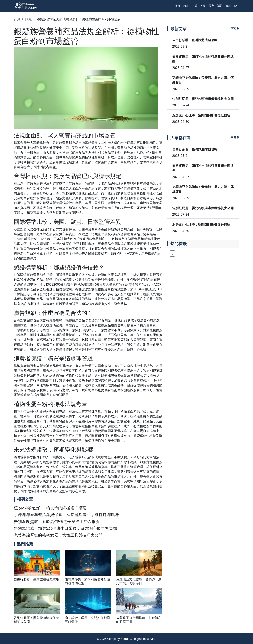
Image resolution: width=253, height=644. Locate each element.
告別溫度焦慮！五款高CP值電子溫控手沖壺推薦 (57, 521)
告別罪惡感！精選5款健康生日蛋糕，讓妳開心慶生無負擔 (65, 528)
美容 (211, 6)
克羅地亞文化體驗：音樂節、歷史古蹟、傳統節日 (139, 581)
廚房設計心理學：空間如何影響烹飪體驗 (87, 620)
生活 (194, 6)
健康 (177, 6)
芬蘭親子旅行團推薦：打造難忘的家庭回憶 (139, 620)
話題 (220, 6)
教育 (186, 6)
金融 (228, 6)
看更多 (235, 28)
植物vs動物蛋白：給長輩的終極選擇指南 (50, 508)
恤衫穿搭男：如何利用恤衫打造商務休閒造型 (87, 581)
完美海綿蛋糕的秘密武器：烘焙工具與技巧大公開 (58, 535)
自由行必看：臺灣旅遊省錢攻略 (36, 579)
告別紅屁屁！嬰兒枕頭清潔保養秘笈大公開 (36, 620)
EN (236, 6)
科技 (203, 6)
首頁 (17, 19)
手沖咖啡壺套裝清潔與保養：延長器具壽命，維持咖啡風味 (66, 515)
